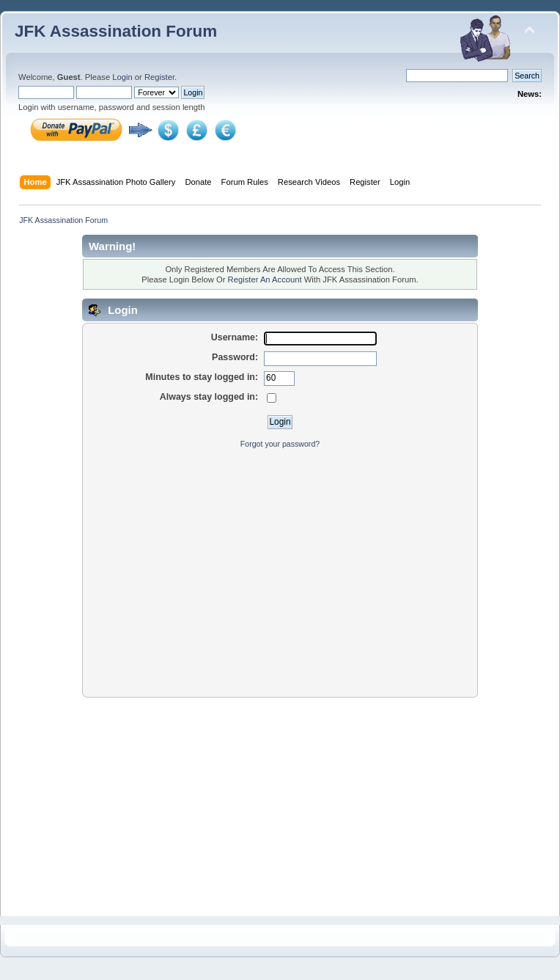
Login (122, 77)
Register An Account (265, 279)
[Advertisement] (280, 566)
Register (159, 77)
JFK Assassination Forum (116, 31)
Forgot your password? (280, 444)
